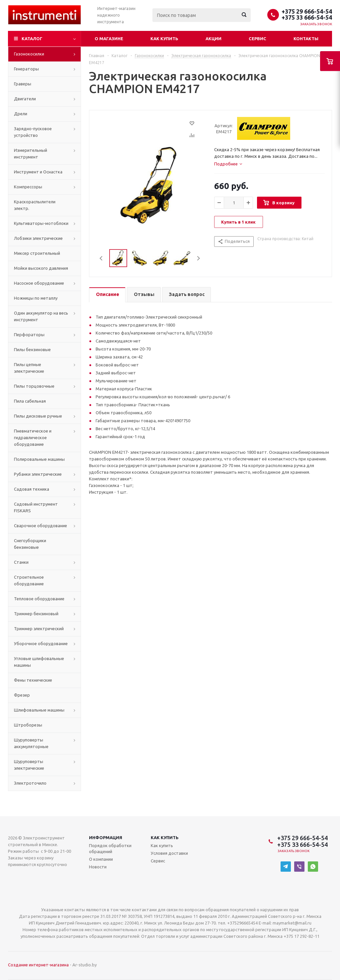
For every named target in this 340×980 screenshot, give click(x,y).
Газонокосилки (29, 54)
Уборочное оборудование (41, 643)
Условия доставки (169, 853)
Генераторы (26, 69)
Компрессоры (28, 187)
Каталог (32, 39)
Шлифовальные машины (39, 710)
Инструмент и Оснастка (38, 172)
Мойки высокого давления (41, 268)
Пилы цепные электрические (29, 368)
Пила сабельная (30, 401)
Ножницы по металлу (36, 298)
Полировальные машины (39, 459)
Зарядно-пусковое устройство (33, 132)
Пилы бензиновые (32, 349)
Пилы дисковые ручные (38, 416)
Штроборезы (28, 725)
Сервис (257, 39)
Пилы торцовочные (34, 386)
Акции (213, 39)
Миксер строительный (37, 253)
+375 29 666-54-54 (307, 11)
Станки (21, 562)
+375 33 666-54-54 (307, 17)
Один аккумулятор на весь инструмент (41, 316)
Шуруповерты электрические (29, 765)
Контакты (306, 39)
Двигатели (25, 99)
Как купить (164, 39)
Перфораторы (29, 335)
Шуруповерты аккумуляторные (31, 743)
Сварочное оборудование (41, 526)
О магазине (109, 39)
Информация (106, 837)
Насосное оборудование (39, 283)
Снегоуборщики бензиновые (30, 544)
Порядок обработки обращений (110, 848)
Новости (98, 867)
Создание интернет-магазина (38, 965)
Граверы (23, 84)
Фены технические (33, 680)
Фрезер (22, 695)
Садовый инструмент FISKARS (36, 507)
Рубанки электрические (38, 474)
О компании (101, 859)
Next (198, 258)
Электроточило (30, 783)
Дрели (21, 114)
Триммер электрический (39, 629)
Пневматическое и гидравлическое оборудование (33, 438)
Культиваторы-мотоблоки (41, 223)
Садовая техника (32, 489)
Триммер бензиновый (36, 614)
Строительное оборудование (29, 580)
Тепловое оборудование (39, 599)
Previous (101, 258)
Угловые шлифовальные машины (39, 662)
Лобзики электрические (38, 238)
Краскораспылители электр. (35, 205)
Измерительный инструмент (31, 153)
